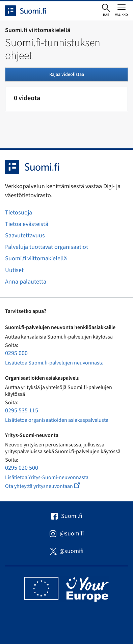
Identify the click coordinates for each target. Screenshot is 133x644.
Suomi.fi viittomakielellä (36, 258)
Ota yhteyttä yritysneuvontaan (50, 486)
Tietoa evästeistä (27, 224)
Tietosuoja (19, 213)
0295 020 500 (22, 468)
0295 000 (16, 353)
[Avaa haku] (106, 10)
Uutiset (14, 270)
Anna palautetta (26, 282)
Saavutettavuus (25, 236)
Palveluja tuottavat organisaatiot (47, 247)
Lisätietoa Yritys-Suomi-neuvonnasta (47, 477)
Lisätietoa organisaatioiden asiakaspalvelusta (57, 420)
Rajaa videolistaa (67, 75)
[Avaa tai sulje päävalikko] (122, 10)
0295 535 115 (22, 411)
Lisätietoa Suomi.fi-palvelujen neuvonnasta (54, 363)
